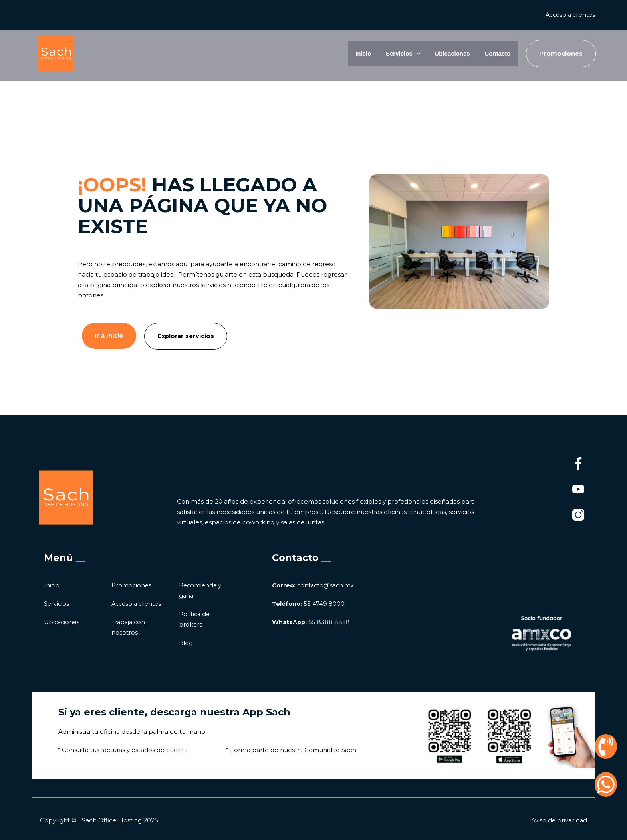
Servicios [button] (390, 53)
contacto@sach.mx (314, 585)
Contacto (495, 53)
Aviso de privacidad (558, 820)
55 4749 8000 (309, 604)
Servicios (57, 604)
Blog (186, 643)
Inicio (347, 53)
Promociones (132, 585)
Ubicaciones (444, 53)
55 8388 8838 (312, 622)
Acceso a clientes (569, 15)
